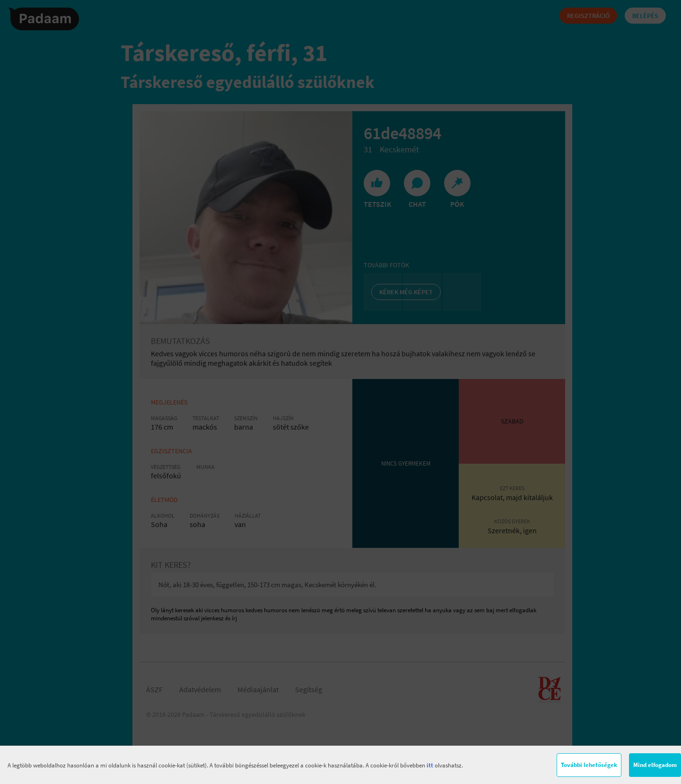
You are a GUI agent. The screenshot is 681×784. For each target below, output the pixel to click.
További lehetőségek (589, 765)
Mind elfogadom (655, 765)
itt (430, 765)
